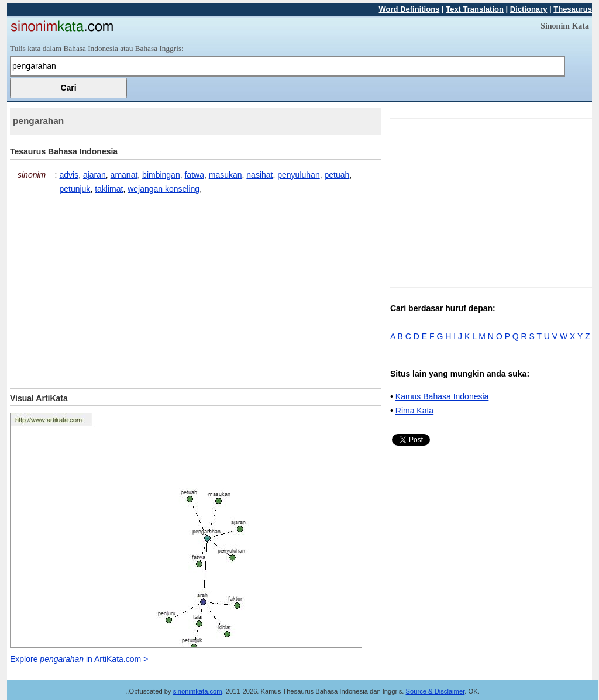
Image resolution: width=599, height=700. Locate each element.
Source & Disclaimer (436, 691)
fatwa (194, 175)
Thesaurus (573, 9)
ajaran (94, 175)
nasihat (259, 175)
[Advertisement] (108, 294)
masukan (226, 175)
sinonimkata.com (198, 691)
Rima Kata (414, 411)
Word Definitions (409, 9)
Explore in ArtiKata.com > (79, 659)
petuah (337, 175)
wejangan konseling (163, 189)
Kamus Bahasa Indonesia (442, 396)
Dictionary (529, 9)
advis (69, 175)
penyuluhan (298, 175)
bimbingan (161, 175)
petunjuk (75, 189)
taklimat (109, 189)
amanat (124, 175)
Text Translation (475, 9)
